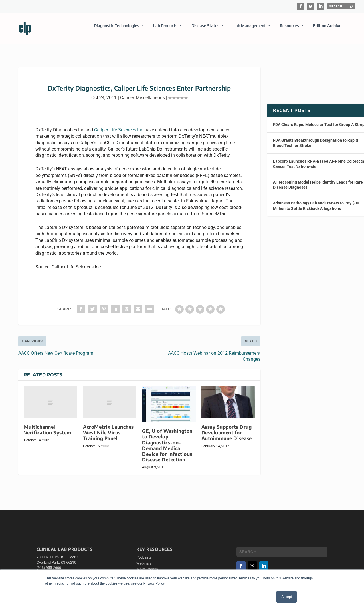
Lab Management (250, 30)
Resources (289, 30)
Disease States (205, 30)
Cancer (127, 102)
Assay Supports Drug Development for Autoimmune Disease (227, 437)
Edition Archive (327, 30)
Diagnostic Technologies (117, 30)
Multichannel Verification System (48, 434)
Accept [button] (287, 597)
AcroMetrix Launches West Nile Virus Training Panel (108, 437)
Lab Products (165, 30)
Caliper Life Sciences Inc (119, 134)
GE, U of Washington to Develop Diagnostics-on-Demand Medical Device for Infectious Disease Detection (167, 449)
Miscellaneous (150, 102)
